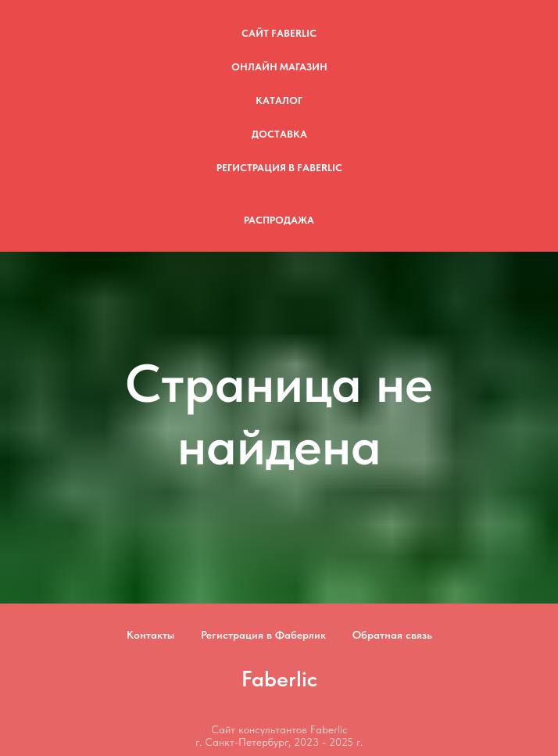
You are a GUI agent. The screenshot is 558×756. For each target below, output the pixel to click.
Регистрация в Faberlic (279, 168)
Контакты (150, 635)
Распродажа (279, 220)
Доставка (279, 134)
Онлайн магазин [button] (279, 67)
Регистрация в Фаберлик (263, 635)
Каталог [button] (279, 100)
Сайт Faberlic (279, 33)
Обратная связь (392, 635)
